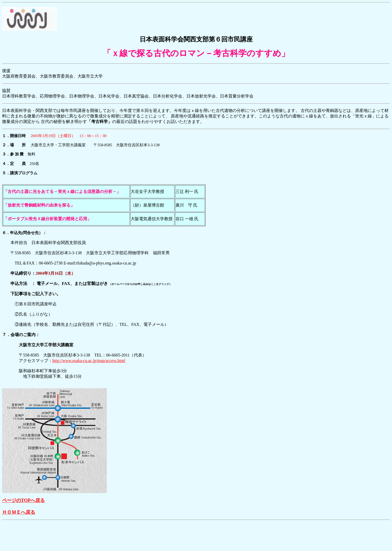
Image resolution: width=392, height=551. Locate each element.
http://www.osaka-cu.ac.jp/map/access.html (89, 361)
